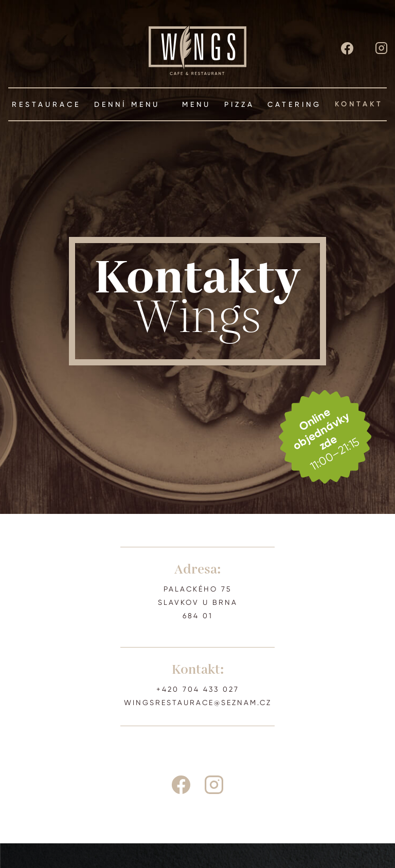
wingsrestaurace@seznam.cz (198, 703)
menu (196, 104)
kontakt (359, 104)
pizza (239, 104)
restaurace (46, 104)
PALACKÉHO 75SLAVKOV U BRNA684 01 (198, 602)
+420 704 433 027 (198, 689)
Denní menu (132, 104)
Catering (294, 104)
